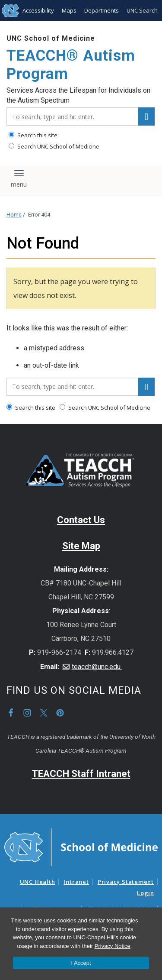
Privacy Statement (126, 882)
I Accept (81, 963)
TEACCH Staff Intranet (81, 774)
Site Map (81, 546)
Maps (69, 10)
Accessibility (38, 10)
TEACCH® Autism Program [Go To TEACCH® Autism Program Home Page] (71, 65)
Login (146, 893)
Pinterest (60, 713)
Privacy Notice (113, 946)
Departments (102, 10)
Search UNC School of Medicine (54, 146)
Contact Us (81, 520)
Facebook (11, 713)
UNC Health (38, 882)
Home (14, 215)
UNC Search (142, 10)
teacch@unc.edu (97, 667)
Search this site (33, 135)
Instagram (27, 713)
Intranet (76, 882)
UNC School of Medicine (51, 38)
